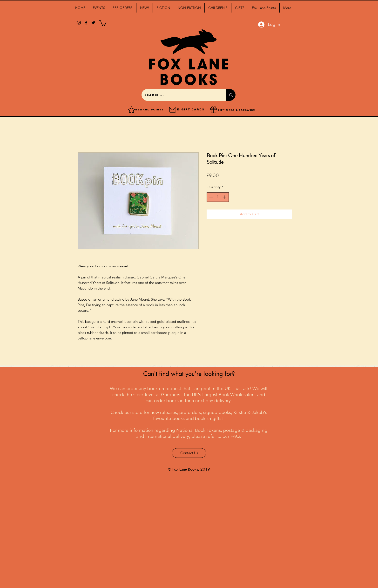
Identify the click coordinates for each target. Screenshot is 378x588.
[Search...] (180, 95)
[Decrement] (211, 197)
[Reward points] (132, 110)
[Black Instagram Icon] (79, 23)
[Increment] (225, 197)
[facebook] (86, 23)
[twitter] (93, 23)
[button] (99, 8)
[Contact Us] (189, 453)
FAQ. (236, 436)
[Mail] (173, 110)
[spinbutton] (218, 197)
